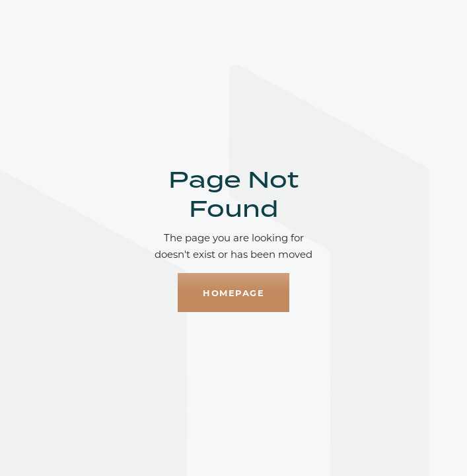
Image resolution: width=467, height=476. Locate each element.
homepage (234, 293)
